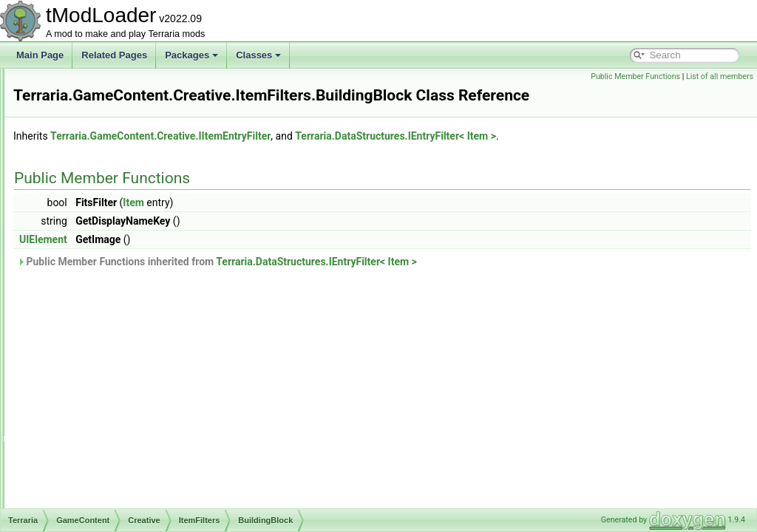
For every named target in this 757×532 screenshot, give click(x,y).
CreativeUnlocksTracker (132, 117)
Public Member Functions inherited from (402, 262)
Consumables (123, 328)
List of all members (720, 76)
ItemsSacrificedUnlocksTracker (145, 474)
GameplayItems (127, 361)
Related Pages (114, 55)
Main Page (40, 55)
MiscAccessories (129, 393)
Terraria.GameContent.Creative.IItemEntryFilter (345, 136)
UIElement (228, 239)
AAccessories (123, 231)
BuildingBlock (123, 296)
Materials (114, 377)
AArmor (111, 247)
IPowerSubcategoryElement (139, 182)
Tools (106, 426)
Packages (191, 55)
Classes (258, 55)
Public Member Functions (635, 76)
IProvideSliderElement (128, 198)
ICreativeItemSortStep (128, 133)
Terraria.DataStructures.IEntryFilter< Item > (580, 136)
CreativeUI (105, 100)
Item (318, 202)
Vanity (108, 442)
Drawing (89, 507)
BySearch (115, 312)
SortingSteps (110, 491)
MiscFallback (122, 409)
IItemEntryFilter (114, 166)
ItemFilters (105, 214)
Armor (108, 279)
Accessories (120, 263)
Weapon (112, 458)
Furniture (114, 344)
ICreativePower (115, 149)
